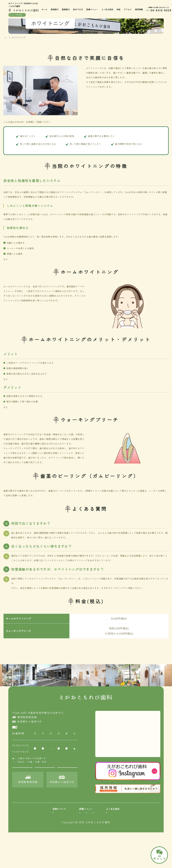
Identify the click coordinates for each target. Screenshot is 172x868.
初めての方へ (27, 830)
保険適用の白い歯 (58, 840)
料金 (119, 9)
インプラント (105, 835)
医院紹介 (66, 9)
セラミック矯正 (81, 835)
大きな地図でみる (150, 761)
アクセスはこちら (29, 729)
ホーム (44, 9)
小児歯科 (78, 820)
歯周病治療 (55, 825)
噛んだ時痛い (134, 830)
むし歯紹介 (55, 820)
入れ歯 (102, 830)
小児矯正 (78, 825)
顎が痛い (132, 835)
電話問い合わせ (67, 774)
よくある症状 (107, 9)
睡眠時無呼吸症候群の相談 (141, 845)
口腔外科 (103, 820)
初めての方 (78, 9)
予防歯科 (53, 830)
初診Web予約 (22, 774)
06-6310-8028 (161, 11)
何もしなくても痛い (137, 825)
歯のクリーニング (58, 835)
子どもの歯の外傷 (136, 840)
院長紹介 (55, 9)
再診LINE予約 (45, 774)
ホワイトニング (81, 840)
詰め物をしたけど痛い (138, 820)
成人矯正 (78, 830)
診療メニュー (92, 9)
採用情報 (139, 9)
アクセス (128, 9)
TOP (5, 37)
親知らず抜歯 (105, 825)
